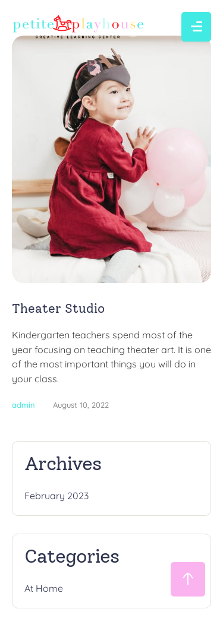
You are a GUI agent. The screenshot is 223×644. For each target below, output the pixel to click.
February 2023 (56, 496)
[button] (188, 579)
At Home (44, 588)
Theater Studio (58, 308)
